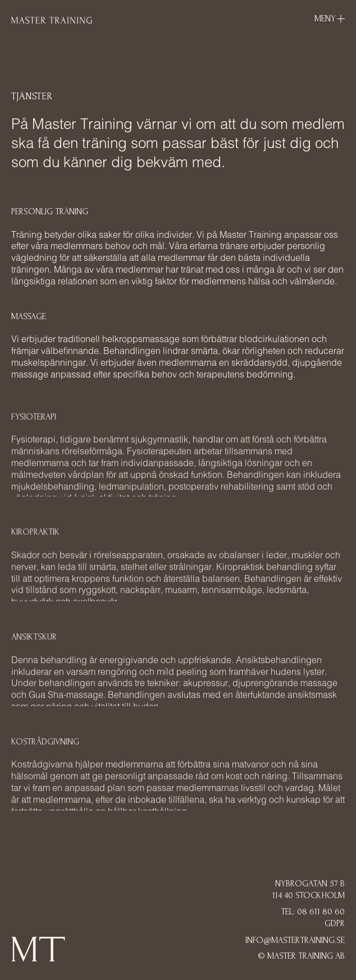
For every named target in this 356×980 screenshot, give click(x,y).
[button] (330, 19)
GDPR (335, 923)
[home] (52, 19)
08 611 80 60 (321, 912)
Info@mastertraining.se (295, 940)
